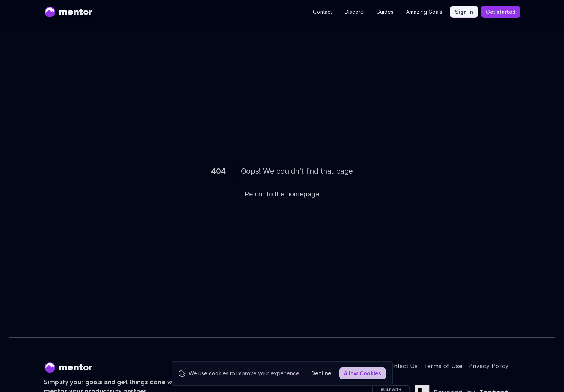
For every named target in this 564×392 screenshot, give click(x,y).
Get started (501, 12)
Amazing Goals (424, 12)
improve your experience (268, 373)
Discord (354, 12)
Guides (385, 12)
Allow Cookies (363, 373)
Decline (321, 373)
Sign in (464, 12)
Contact (323, 12)
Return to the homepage (282, 194)
